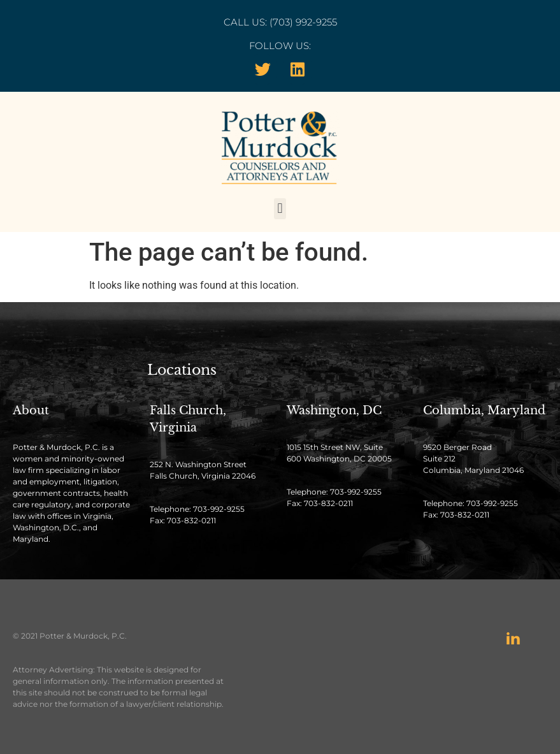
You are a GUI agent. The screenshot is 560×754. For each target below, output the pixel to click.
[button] (280, 209)
